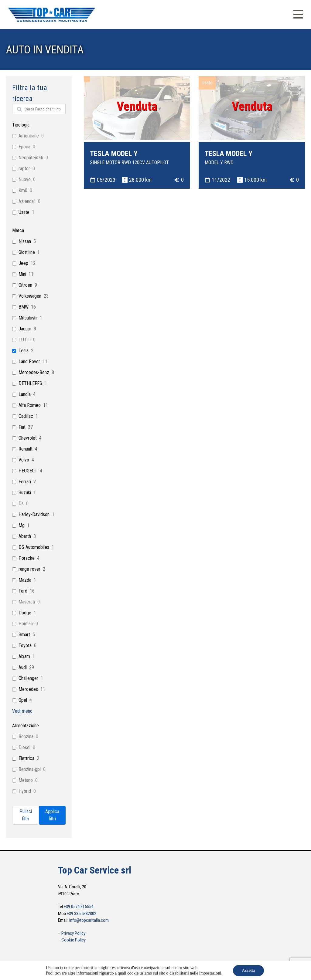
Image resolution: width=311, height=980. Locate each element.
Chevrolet (28, 438)
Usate (24, 212)
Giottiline (27, 252)
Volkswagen (30, 296)
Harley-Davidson (34, 514)
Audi (23, 667)
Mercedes (28, 689)
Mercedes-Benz (34, 372)
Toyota (25, 645)
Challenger (28, 678)
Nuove (25, 179)
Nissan (25, 241)
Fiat (22, 427)
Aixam (24, 656)
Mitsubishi (28, 318)
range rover (29, 569)
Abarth (25, 536)
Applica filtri (52, 815)
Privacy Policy (73, 933)
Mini (22, 274)
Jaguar (25, 329)
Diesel (24, 747)
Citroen (25, 285)
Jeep (23, 263)
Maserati (27, 602)
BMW (24, 307)
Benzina (26, 737)
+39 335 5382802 (82, 914)
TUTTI (25, 340)
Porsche (27, 558)
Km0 (23, 190)
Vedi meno (22, 711)
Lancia (25, 394)
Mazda (25, 580)
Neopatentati (31, 158)
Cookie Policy (73, 940)
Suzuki (25, 493)
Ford (23, 591)
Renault (26, 449)
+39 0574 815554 (79, 907)
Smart (24, 635)
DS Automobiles (34, 547)
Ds (21, 504)
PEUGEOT (28, 471)
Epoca (24, 147)
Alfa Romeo (30, 405)
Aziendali (27, 201)
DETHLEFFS (30, 383)
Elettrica (26, 758)
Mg (22, 525)
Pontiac (26, 624)
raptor (24, 169)
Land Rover (29, 362)
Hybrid (25, 791)
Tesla (24, 351)
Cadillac (26, 416)
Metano (26, 780)
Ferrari (25, 482)
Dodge (25, 613)
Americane (29, 136)
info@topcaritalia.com (89, 920)
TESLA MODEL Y (114, 154)
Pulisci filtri (26, 815)
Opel (23, 700)
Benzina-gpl (30, 769)
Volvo (24, 460)
